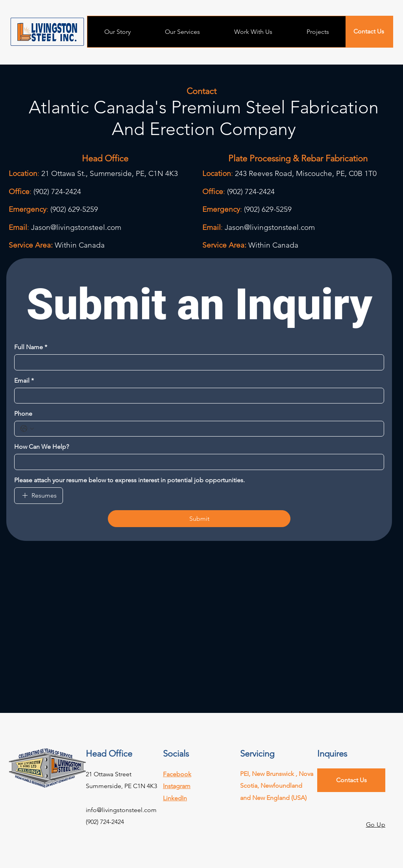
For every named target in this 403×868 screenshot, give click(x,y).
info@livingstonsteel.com (121, 810)
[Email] (197, 396)
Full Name (31, 347)
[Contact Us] (369, 32)
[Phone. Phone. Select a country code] (27, 429)
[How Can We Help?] (197, 462)
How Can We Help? (42, 447)
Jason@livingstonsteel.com (76, 227)
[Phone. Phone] (207, 429)
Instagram (177, 786)
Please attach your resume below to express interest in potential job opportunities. (129, 480)
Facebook (177, 774)
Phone (23, 414)
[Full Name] (197, 362)
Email (24, 381)
